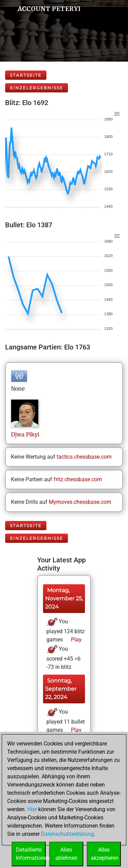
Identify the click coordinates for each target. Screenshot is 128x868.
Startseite (26, 75)
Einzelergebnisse (37, 88)
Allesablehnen (66, 854)
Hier (32, 809)
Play (76, 640)
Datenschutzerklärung (67, 834)
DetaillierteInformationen (31, 854)
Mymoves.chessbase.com (80, 502)
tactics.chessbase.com (84, 457)
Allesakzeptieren (105, 854)
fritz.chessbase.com (78, 479)
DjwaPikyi (25, 434)
